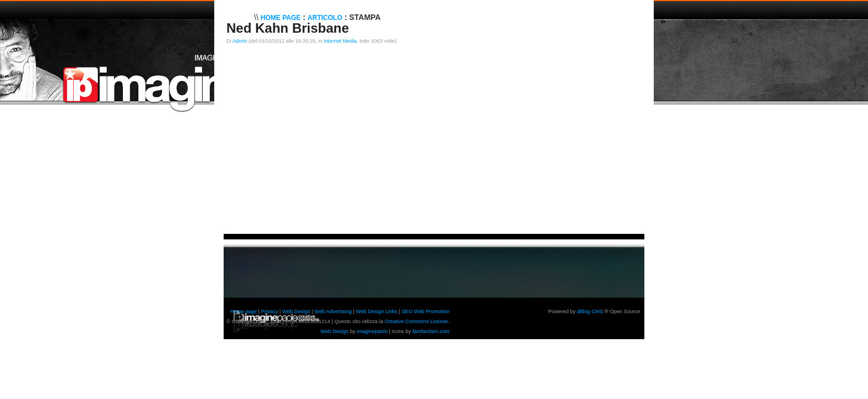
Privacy (270, 311)
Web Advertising (333, 311)
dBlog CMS (590, 311)
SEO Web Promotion (425, 311)
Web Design (296, 311)
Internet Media (340, 41)
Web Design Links (377, 311)
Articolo (325, 18)
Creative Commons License (417, 321)
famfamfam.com (431, 331)
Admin (240, 41)
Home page (244, 311)
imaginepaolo (373, 331)
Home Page (281, 18)
